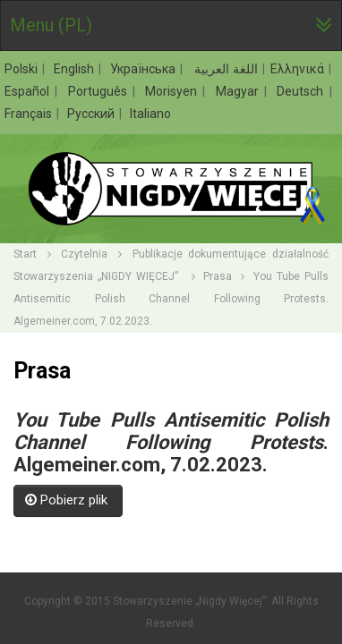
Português (100, 91)
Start (25, 254)
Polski (22, 69)
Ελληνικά (299, 69)
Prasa (218, 276)
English (75, 69)
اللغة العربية (225, 69)
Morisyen (173, 91)
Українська (144, 69)
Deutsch (302, 91)
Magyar (239, 91)
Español (29, 91)
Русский (92, 114)
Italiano (150, 114)
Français (30, 114)
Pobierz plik (68, 500)
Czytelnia (84, 254)
